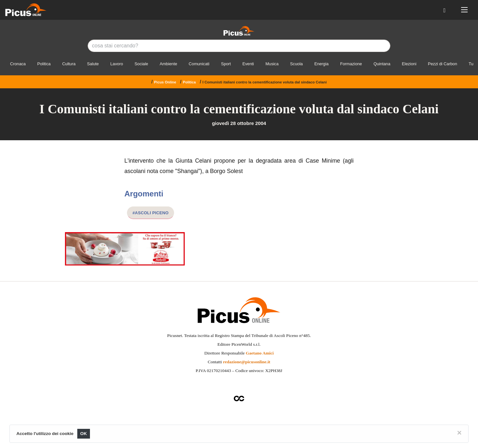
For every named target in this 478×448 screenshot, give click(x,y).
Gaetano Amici (260, 353)
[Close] (459, 433)
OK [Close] (84, 434)
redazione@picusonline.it (247, 362)
